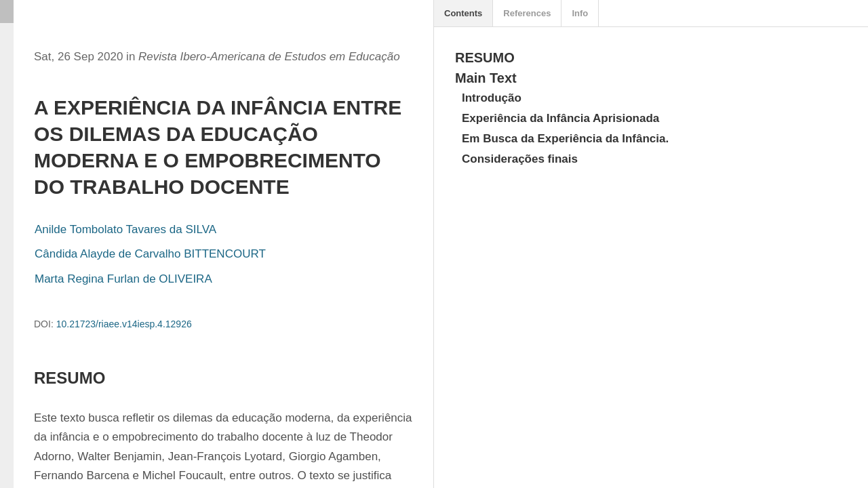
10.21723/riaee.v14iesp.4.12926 (124, 324)
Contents (463, 13)
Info (580, 13)
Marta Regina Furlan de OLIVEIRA (123, 279)
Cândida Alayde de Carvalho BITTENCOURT (150, 254)
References (527, 13)
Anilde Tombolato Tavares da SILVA (125, 229)
